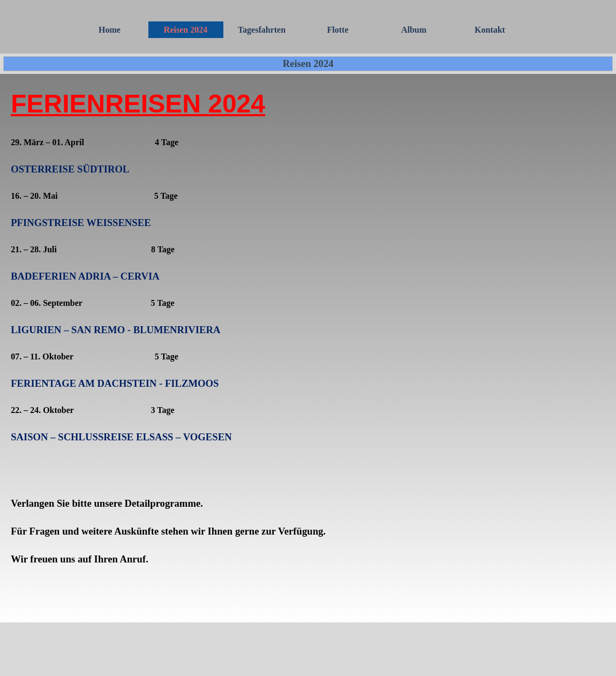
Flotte (338, 30)
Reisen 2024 (186, 30)
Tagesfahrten (262, 30)
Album (414, 30)
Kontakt (490, 30)
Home (110, 30)
